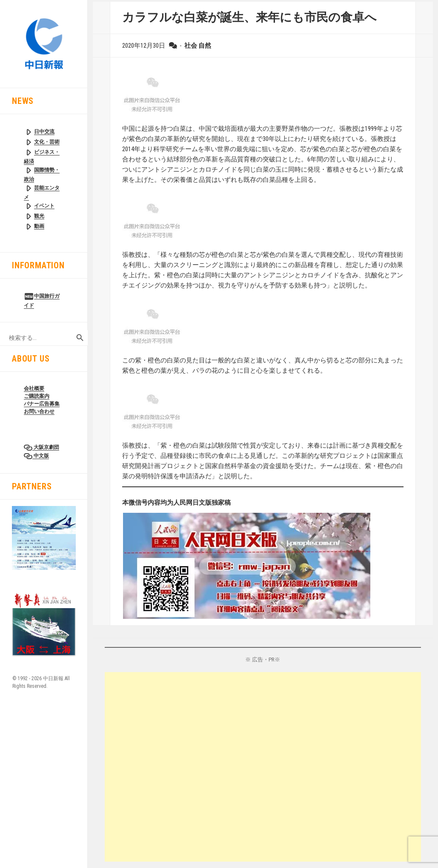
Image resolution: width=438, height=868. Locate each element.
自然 (205, 46)
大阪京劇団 (46, 447)
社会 (191, 46)
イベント (44, 206)
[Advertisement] (263, 767)
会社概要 (34, 388)
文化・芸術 (47, 142)
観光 (39, 216)
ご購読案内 (37, 396)
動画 (39, 226)
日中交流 (44, 132)
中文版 (41, 456)
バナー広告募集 (42, 404)
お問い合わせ (39, 411)
